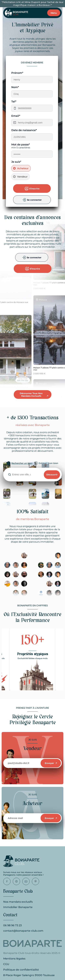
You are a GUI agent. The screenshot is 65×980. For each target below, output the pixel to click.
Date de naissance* (24, 130)
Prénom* (17, 73)
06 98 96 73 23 (12, 925)
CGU (6, 964)
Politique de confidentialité (21, 970)
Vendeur (22, 177)
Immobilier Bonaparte (18, 907)
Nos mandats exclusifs (18, 902)
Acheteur (23, 168)
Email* (16, 116)
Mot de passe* (21, 145)
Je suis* (16, 162)
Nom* (15, 87)
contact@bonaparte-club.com (23, 931)
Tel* (14, 102)
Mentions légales (14, 959)
